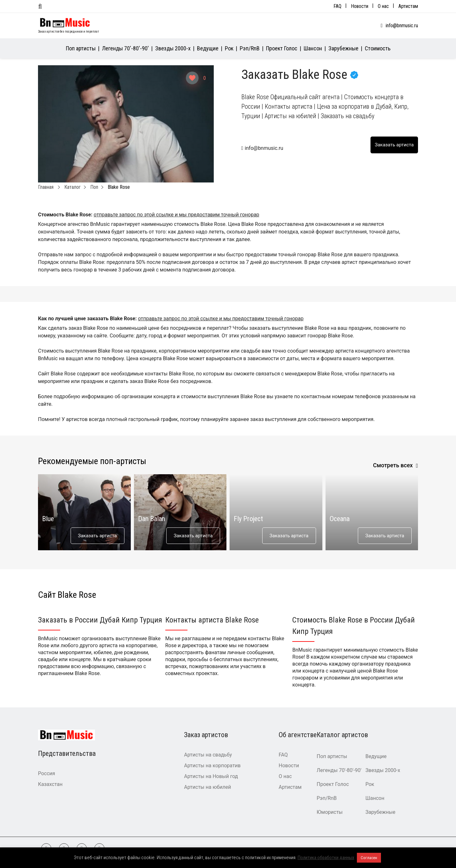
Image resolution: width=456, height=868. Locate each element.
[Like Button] (192, 78)
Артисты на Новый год (211, 776)
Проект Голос (282, 48)
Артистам (408, 6)
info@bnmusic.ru (402, 26)
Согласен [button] (369, 858)
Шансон (313, 48)
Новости (360, 6)
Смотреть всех (393, 465)
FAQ (337, 6)
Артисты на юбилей (207, 787)
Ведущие (208, 48)
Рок (229, 48)
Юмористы (330, 812)
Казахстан (50, 784)
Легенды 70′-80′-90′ (125, 48)
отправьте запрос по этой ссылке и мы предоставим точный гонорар (177, 215)
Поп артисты (81, 48)
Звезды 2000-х (173, 48)
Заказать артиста (97, 536)
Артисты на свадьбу (208, 755)
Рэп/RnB (250, 48)
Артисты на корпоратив (212, 766)
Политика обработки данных (326, 858)
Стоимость (378, 48)
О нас (383, 6)
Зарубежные (343, 48)
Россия (47, 773)
